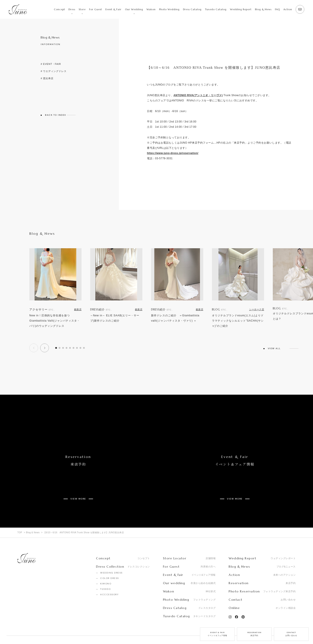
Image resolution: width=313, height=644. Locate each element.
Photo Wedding (169, 9)
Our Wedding (134, 9)
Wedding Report (241, 9)
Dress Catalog (192, 9)
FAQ (277, 9)
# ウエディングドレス (54, 71)
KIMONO (106, 565)
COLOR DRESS (110, 560)
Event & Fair (113, 9)
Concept (59, 9)
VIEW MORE (78, 484)
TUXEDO (105, 571)
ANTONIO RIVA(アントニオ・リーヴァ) (198, 95)
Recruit (45, 631)
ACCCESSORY (109, 576)
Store (82, 9)
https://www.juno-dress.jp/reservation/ (173, 153)
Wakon (151, 9)
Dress (72, 9)
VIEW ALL (274, 349)
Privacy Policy (68, 631)
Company (24, 631)
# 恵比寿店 (47, 78)
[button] (45, 348)
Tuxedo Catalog (216, 9)
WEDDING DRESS (111, 554)
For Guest (96, 9)
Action (288, 9)
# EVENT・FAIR (51, 64)
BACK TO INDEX (56, 115)
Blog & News (263, 9)
